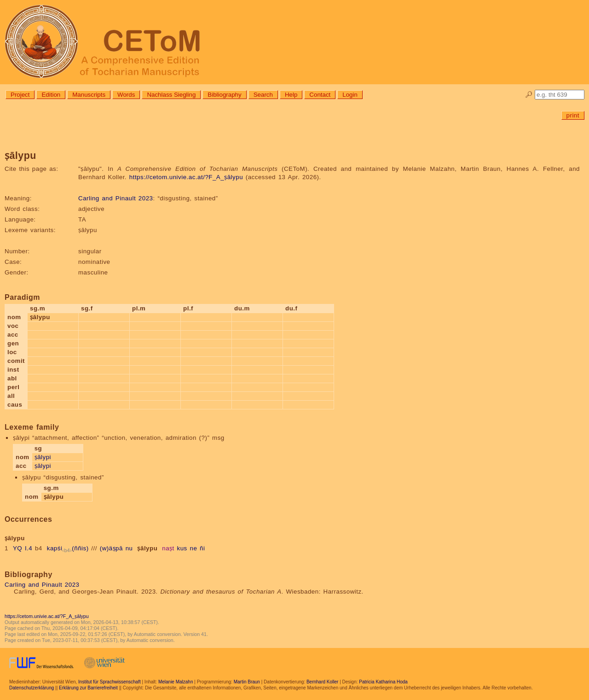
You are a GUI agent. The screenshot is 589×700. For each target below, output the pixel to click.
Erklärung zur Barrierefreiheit (88, 688)
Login (350, 95)
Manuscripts (89, 95)
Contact (320, 95)
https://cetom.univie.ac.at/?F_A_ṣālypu (186, 177)
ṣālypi (43, 457)
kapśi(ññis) (68, 548)
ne (193, 548)
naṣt (168, 548)
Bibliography (224, 95)
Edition (51, 95)
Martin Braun (247, 682)
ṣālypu (147, 548)
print (573, 115)
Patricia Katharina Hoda (383, 682)
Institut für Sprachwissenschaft (110, 682)
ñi (202, 548)
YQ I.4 (23, 548)
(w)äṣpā (111, 548)
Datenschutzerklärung (32, 688)
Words (126, 95)
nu (129, 548)
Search (263, 95)
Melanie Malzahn (176, 682)
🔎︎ (529, 95)
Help (291, 95)
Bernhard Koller (322, 682)
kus (182, 548)
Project (20, 95)
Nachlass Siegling (171, 95)
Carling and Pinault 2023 (115, 198)
